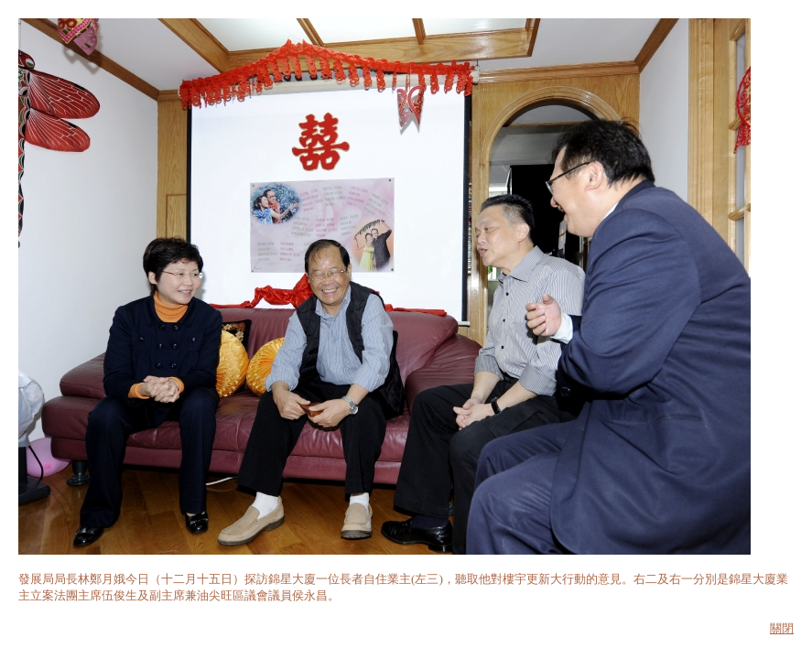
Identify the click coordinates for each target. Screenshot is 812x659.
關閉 (782, 628)
